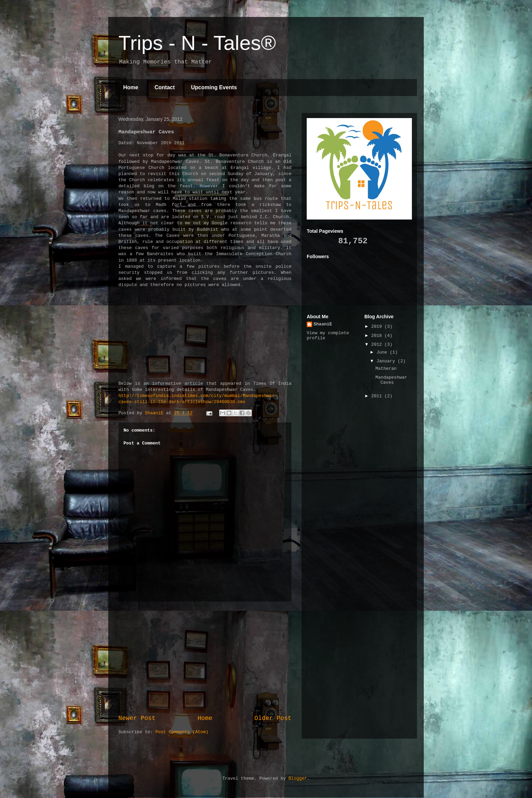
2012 (378, 345)
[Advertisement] (205, 658)
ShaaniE (323, 324)
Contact (165, 87)
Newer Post (137, 718)
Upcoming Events (214, 87)
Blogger (298, 778)
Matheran (386, 369)
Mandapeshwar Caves (391, 380)
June (383, 352)
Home (131, 87)
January (387, 361)
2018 (378, 336)
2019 (378, 327)
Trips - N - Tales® (197, 43)
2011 (378, 396)
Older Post (273, 718)
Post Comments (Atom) (182, 732)
